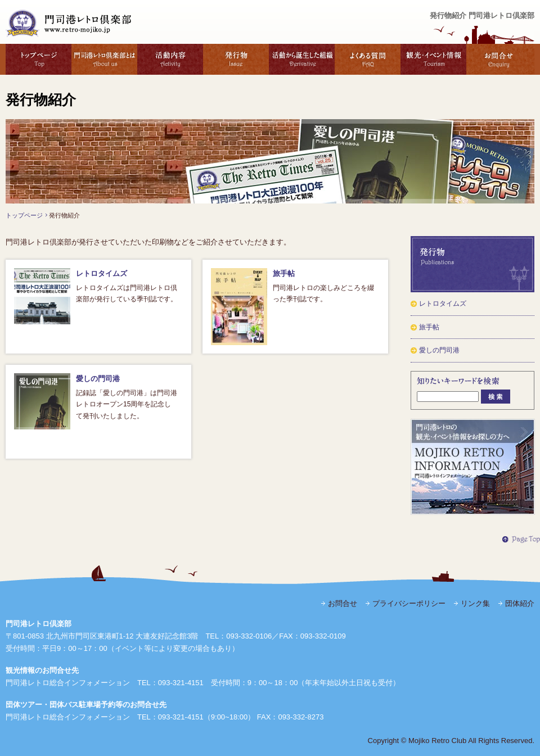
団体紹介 (520, 603)
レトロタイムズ (102, 273)
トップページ (39, 59)
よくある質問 (368, 59)
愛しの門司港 (98, 379)
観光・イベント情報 (433, 59)
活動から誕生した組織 (302, 59)
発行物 (236, 59)
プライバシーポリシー (409, 603)
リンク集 (475, 603)
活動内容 (170, 59)
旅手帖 (284, 273)
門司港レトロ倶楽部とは (104, 59)
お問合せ (500, 59)
